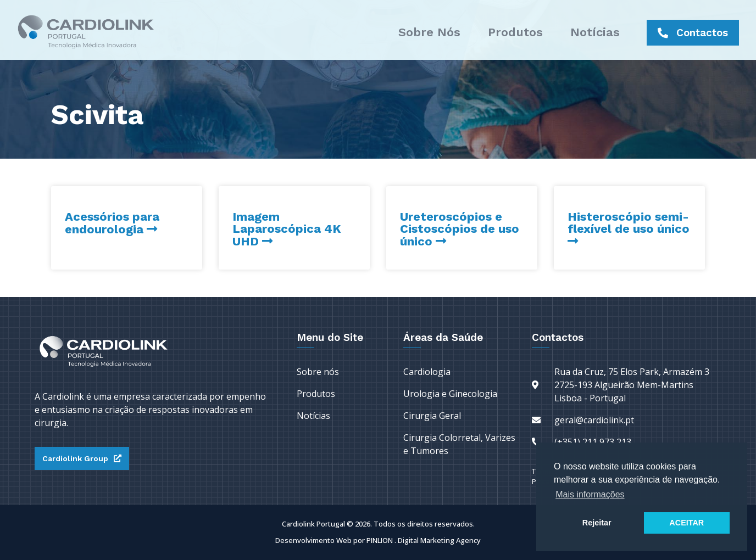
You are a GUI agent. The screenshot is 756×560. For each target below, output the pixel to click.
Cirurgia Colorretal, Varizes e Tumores (459, 444)
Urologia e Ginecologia (450, 394)
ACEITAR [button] (686, 523)
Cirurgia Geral (432, 416)
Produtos (515, 32)
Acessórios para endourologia (112, 223)
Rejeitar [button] (597, 523)
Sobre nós (429, 32)
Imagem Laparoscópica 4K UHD (287, 229)
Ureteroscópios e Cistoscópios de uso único (460, 229)
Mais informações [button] (590, 494)
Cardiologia (427, 372)
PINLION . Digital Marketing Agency (424, 540)
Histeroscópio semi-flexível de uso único (629, 223)
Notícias (595, 32)
